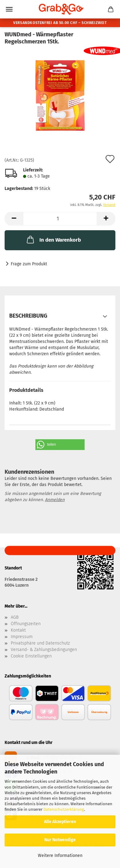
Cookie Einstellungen (31, 656)
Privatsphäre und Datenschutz (40, 643)
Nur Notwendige (60, 840)
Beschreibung (28, 316)
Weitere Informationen (60, 856)
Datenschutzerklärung (64, 809)
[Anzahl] (60, 219)
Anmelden (55, 500)
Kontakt (18, 630)
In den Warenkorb (53, 239)
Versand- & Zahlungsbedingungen (44, 650)
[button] (14, 219)
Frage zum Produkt (29, 264)
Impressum (22, 637)
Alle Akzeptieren (60, 822)
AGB (15, 617)
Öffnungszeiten (26, 624)
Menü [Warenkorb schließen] (9, 9)
